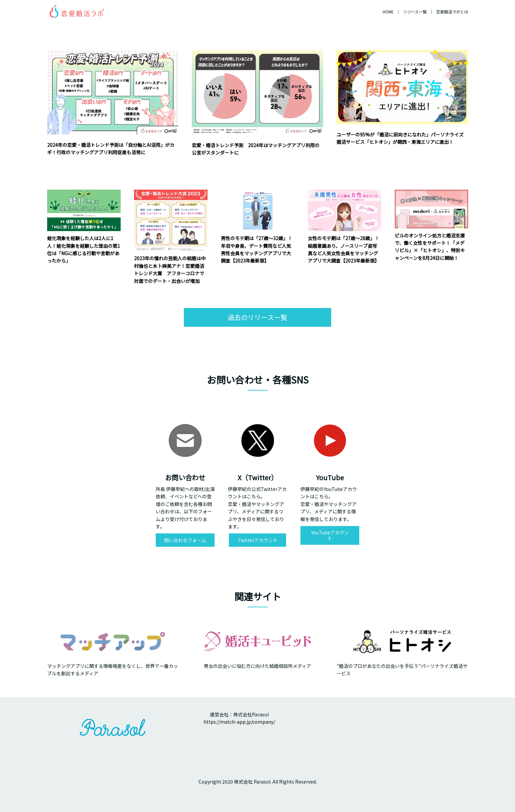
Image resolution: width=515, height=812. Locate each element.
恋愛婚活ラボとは (452, 12)
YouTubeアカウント (330, 535)
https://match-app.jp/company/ (239, 722)
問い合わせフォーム (185, 540)
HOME (388, 12)
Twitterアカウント (258, 540)
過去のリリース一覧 (257, 317)
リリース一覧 (415, 12)
